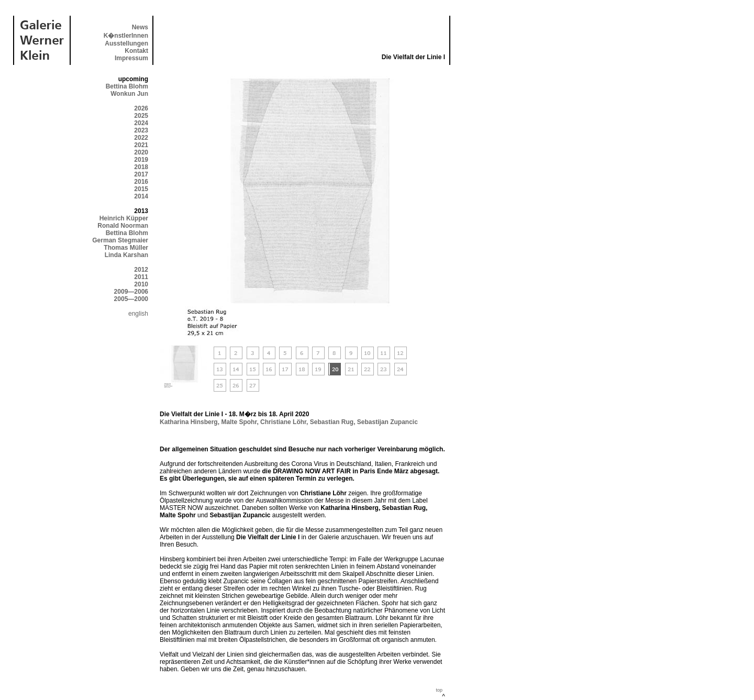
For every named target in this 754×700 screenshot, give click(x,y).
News (140, 27)
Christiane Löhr (283, 422)
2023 (141, 130)
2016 (141, 182)
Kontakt (136, 51)
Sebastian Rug (332, 422)
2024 (141, 123)
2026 (141, 108)
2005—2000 (131, 299)
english (138, 314)
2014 (141, 196)
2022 (141, 138)
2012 (141, 270)
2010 (141, 284)
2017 (141, 174)
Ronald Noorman (123, 226)
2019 (141, 160)
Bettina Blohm (127, 86)
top (439, 690)
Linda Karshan (126, 255)
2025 (141, 116)
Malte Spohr (239, 422)
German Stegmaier (120, 240)
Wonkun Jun (129, 94)
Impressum (131, 58)
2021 (141, 145)
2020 (141, 152)
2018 (141, 167)
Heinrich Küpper (124, 218)
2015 (141, 189)
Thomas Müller (126, 248)
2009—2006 (131, 292)
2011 (141, 277)
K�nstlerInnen (126, 36)
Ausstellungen (126, 43)
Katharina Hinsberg (189, 422)
